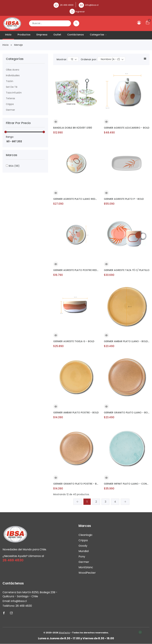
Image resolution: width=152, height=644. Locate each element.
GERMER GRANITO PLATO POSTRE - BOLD (76, 484)
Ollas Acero (13, 70)
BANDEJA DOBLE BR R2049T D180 (73, 128)
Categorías (98, 35)
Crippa (10, 104)
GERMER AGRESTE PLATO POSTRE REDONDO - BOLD (76, 270)
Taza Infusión (14, 93)
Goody (83, 546)
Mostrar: (62, 59)
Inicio (8, 35)
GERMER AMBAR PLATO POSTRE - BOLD (76, 413)
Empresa (42, 35)
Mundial (84, 551)
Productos (24, 35)
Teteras (10, 98)
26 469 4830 (67, 5)
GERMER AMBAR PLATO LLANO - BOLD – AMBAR (127, 341)
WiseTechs (64, 633)
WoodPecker (87, 573)
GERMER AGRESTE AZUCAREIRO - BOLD (127, 128)
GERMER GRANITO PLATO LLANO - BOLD (127, 413)
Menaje (18, 45)
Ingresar (80, 12)
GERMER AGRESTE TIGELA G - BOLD (74, 341)
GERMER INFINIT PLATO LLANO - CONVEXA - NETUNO (127, 484)
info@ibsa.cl (92, 5)
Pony (82, 557)
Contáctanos (75, 35)
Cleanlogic (86, 535)
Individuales (13, 75)
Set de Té (12, 87)
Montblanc (86, 567)
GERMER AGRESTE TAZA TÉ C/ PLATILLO (127, 270)
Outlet (57, 35)
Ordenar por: (89, 59)
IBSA (13, 166)
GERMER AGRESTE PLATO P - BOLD (124, 199)
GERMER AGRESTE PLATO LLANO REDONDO (76, 199)
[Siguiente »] (125, 502)
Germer (10, 110)
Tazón (10, 81)
